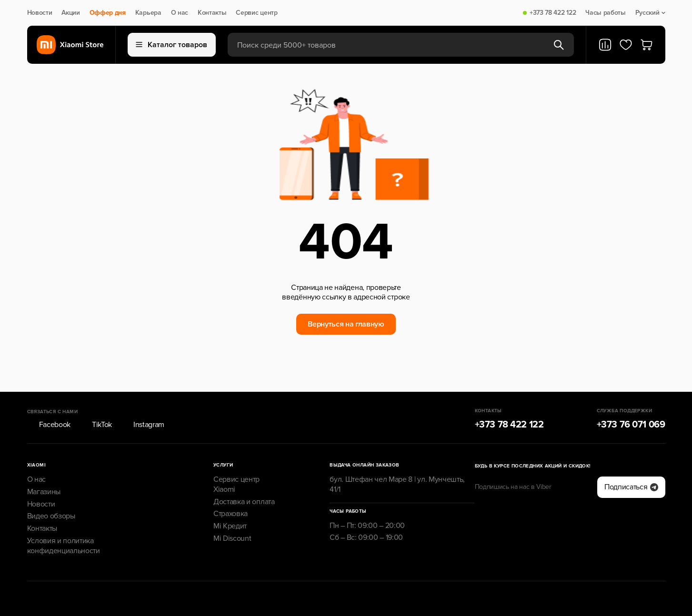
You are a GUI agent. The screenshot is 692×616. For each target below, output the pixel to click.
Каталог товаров (171, 45)
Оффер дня (108, 13)
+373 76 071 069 (631, 425)
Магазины (44, 492)
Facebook (49, 425)
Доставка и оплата (244, 502)
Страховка (231, 514)
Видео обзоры (51, 516)
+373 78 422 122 (553, 13)
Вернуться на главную (346, 324)
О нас (180, 13)
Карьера (148, 13)
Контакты (212, 13)
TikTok (96, 425)
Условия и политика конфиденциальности (64, 546)
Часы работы (605, 13)
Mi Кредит (230, 526)
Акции (70, 13)
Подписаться (631, 487)
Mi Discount (232, 538)
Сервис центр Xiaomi (236, 484)
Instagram (143, 425)
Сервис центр (256, 13)
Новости (40, 13)
